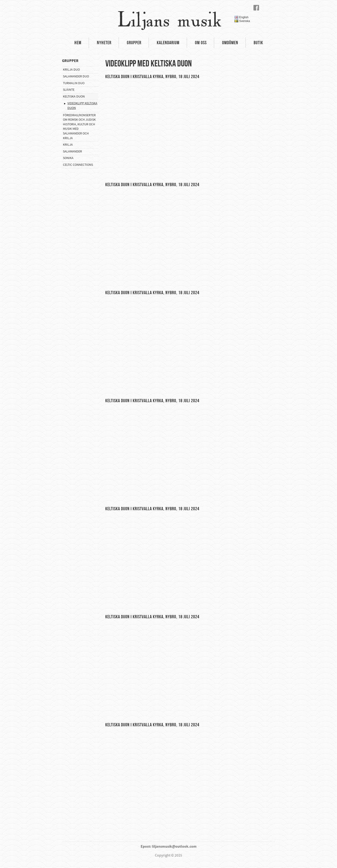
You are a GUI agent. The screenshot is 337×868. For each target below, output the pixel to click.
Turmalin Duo (74, 83)
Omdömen (230, 43)
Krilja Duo (71, 70)
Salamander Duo (76, 76)
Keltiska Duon (74, 97)
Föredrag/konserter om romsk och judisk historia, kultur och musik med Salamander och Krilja (79, 127)
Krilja (68, 145)
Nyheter (104, 43)
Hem (78, 43)
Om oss (201, 43)
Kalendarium (168, 43)
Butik (258, 43)
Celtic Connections (78, 165)
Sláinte (69, 90)
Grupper (134, 43)
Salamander (72, 152)
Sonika (68, 158)
